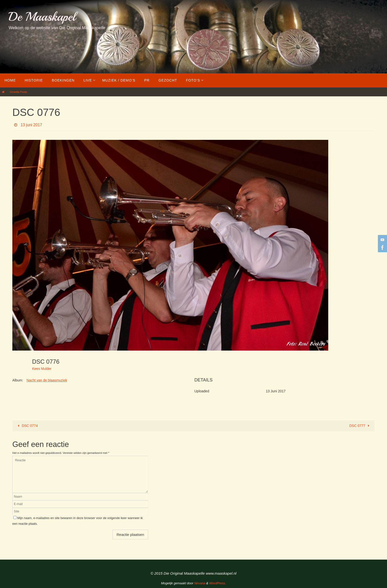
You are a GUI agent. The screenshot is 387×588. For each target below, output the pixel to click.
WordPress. (218, 583)
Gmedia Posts (18, 92)
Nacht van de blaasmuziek (47, 380)
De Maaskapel (42, 17)
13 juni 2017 (31, 125)
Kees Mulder (42, 369)
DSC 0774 (27, 426)
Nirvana (200, 583)
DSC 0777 (360, 426)
